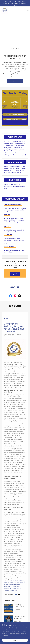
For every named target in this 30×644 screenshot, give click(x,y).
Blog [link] (15, 607)
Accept (15, 640)
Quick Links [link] (15, 605)
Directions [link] (15, 612)
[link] (4, 10)
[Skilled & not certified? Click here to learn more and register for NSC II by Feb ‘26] (15, 3)
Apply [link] (15, 603)
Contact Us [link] (15, 610)
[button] (9, 49)
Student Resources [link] (15, 616)
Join (12, 535)
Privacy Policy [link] (15, 614)
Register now (15, 81)
